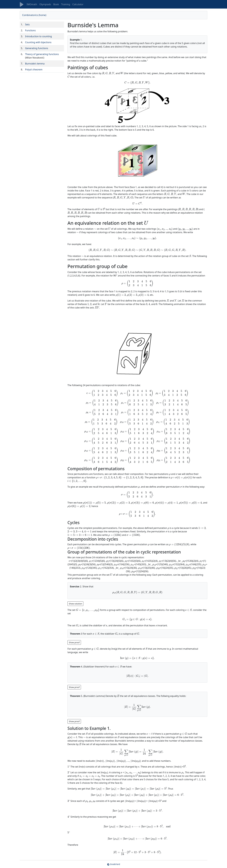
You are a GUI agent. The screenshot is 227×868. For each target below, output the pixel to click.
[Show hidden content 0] (75, 603)
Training (66, 4)
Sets (27, 24)
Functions (30, 30)
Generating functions (37, 48)
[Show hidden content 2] (74, 687)
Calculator (78, 4)
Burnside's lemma (35, 64)
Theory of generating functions (42, 54)
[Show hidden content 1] (74, 642)
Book (56, 4)
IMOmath (32, 4)
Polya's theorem (34, 70)
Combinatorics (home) (34, 15)
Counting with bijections (38, 42)
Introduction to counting (38, 36)
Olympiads (45, 4)
